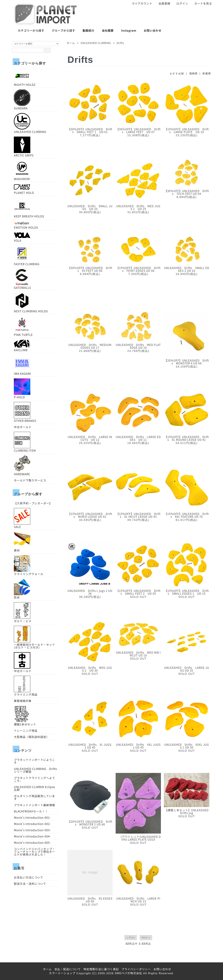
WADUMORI (22, 170)
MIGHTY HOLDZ (25, 78)
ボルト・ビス (23, 612)
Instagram (126, 30)
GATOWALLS (22, 279)
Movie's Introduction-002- (32, 824)
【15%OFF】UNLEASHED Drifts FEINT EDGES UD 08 (138, 269)
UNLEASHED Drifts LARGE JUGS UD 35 (187, 669)
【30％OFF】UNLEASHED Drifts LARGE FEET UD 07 (138, 130)
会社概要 (105, 30)
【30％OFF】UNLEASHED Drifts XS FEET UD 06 (90, 269)
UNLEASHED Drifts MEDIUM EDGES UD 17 (90, 346)
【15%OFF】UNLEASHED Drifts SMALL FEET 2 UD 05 (138, 592)
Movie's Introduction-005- (32, 843)
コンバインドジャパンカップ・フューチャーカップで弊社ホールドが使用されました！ (34, 852)
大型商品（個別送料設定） (31, 737)
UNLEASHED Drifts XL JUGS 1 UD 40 (90, 746)
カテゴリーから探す (29, 30)
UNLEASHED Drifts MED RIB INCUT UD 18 (138, 654)
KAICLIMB (22, 345)
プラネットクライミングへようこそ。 (34, 779)
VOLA (22, 237)
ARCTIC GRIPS (24, 147)
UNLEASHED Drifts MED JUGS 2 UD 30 (90, 669)
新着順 (207, 73)
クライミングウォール (29, 565)
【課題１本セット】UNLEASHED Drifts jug (187, 811)
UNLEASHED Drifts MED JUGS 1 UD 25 (138, 207)
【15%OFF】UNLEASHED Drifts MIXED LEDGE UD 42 (90, 515)
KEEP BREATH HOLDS (29, 208)
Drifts (120, 43)
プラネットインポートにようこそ (34, 761)
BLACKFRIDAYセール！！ (31, 811)
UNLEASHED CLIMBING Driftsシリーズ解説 (35, 770)
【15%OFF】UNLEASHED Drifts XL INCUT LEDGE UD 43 (138, 515)
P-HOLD (22, 388)
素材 (22, 542)
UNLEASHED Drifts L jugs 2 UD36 (90, 592)
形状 (22, 589)
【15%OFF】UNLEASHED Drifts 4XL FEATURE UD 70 (187, 515)
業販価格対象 (23, 701)
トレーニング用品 (26, 731)
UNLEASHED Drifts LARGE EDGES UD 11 (138, 438)
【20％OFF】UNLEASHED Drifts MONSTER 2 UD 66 (90, 823)
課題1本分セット (25, 716)
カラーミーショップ (62, 973)
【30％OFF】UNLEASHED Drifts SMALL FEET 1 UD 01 (90, 130)
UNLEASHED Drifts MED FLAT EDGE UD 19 (138, 346)
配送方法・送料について (30, 884)
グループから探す (61, 30)
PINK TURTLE (23, 326)
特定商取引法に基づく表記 (101, 969)
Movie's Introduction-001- (32, 817)
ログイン (181, 3)
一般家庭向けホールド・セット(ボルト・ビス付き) (34, 637)
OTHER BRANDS (25, 412)
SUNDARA (22, 99)
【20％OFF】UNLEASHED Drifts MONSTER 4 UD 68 (187, 362)
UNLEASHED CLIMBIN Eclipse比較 (34, 788)
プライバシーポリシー (136, 969)
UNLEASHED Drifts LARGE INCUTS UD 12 (90, 438)
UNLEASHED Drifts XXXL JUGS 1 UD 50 (187, 746)
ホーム (71, 43)
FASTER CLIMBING (27, 255)
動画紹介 (86, 30)
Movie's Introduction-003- (32, 830)
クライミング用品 (26, 686)
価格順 (193, 73)
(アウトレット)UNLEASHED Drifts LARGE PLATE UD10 (138, 838)
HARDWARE (22, 465)
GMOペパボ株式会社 (128, 973)
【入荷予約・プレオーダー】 (33, 503)
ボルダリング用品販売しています (34, 797)
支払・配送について (68, 969)
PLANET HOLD (24, 189)
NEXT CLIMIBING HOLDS (31, 302)
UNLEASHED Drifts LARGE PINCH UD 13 (138, 900)
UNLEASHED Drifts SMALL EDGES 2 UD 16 (187, 269)
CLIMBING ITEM (25, 442)
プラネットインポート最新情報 (34, 805)
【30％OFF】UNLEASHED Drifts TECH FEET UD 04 (187, 192)
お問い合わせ (150, 30)
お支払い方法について (28, 877)
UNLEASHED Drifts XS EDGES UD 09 (90, 900)
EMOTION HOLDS (26, 225)
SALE (22, 518)
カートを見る (201, 3)
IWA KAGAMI (22, 365)
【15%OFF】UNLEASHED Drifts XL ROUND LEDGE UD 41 (187, 438)
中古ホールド (23, 427)
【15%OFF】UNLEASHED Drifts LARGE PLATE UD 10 (187, 130)
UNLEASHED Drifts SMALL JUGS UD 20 (90, 207)
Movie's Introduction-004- (32, 836)
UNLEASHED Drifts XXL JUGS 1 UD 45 (138, 746)
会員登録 (163, 3)
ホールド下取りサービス (30, 480)
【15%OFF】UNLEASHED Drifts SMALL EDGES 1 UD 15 (187, 592)
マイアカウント (140, 3)
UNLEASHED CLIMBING (96, 43)
